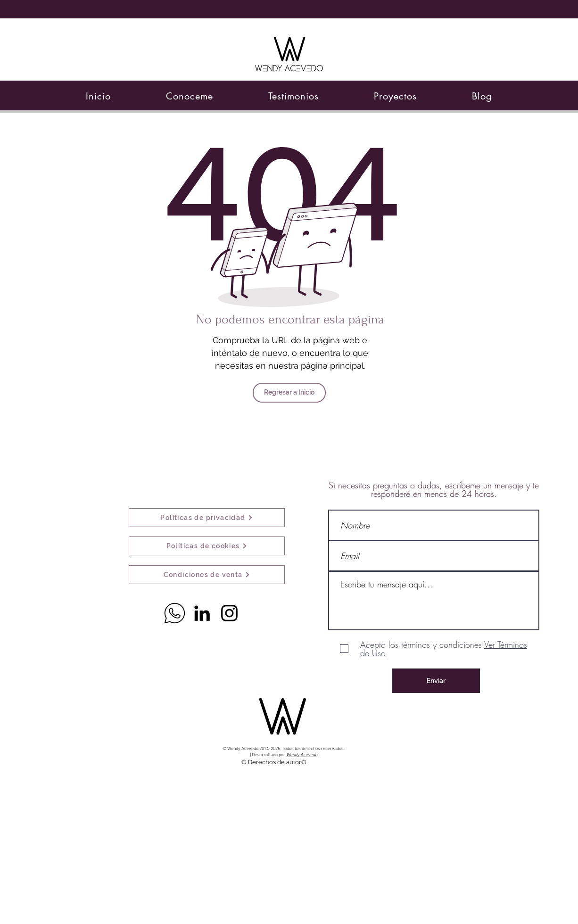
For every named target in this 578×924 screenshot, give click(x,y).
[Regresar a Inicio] (289, 393)
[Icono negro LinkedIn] (202, 613)
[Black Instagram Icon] (229, 613)
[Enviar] (436, 681)
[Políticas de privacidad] (207, 518)
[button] (190, 96)
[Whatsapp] (175, 613)
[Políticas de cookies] (207, 546)
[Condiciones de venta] (207, 575)
